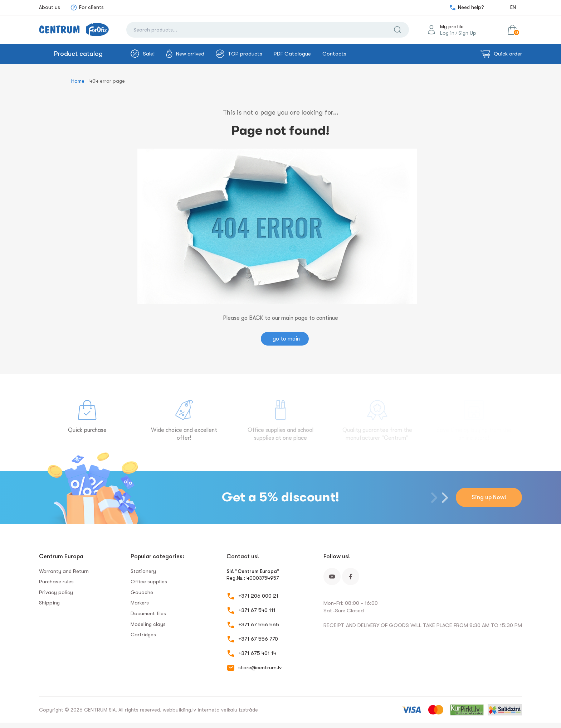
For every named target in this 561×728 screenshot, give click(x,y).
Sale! (143, 54)
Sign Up (467, 33)
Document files (148, 613)
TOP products (239, 54)
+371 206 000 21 (258, 596)
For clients (87, 8)
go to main (286, 339)
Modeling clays (148, 624)
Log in (447, 33)
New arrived (185, 54)
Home (78, 81)
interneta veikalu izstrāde (228, 710)
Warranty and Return (64, 571)
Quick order (501, 54)
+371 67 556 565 (259, 625)
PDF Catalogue (292, 54)
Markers (140, 603)
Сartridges (143, 635)
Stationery (143, 571)
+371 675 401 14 (257, 653)
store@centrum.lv (260, 667)
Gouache (142, 592)
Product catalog (78, 54)
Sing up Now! (489, 497)
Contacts (334, 54)
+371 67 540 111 (257, 610)
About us (50, 7)
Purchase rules (56, 582)
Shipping (49, 603)
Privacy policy (56, 592)
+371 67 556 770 (258, 639)
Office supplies (149, 582)
